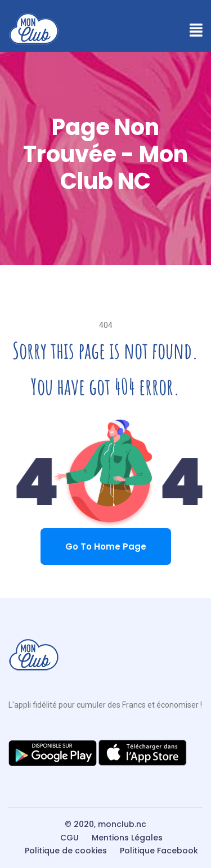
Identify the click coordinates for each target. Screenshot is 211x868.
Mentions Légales (127, 838)
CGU (69, 838)
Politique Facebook (159, 851)
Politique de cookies (66, 851)
